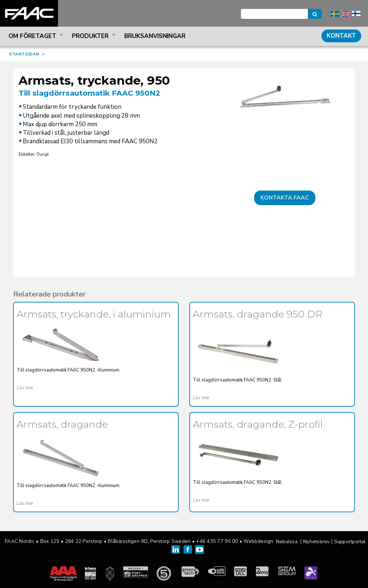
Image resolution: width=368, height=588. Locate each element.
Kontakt (341, 36)
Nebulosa (287, 542)
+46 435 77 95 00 (217, 541)
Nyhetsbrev (317, 542)
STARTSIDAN (24, 54)
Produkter (94, 36)
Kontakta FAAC (285, 198)
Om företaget (36, 36)
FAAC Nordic (29, 13)
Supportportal (350, 542)
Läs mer (25, 388)
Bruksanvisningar (155, 36)
